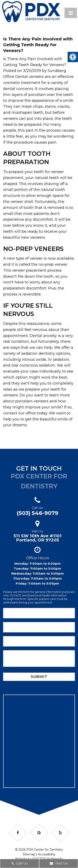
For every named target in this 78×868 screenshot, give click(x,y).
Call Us (20, 863)
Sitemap (29, 854)
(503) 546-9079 (37, 513)
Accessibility (47, 854)
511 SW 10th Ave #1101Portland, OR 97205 (38, 538)
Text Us (59, 863)
